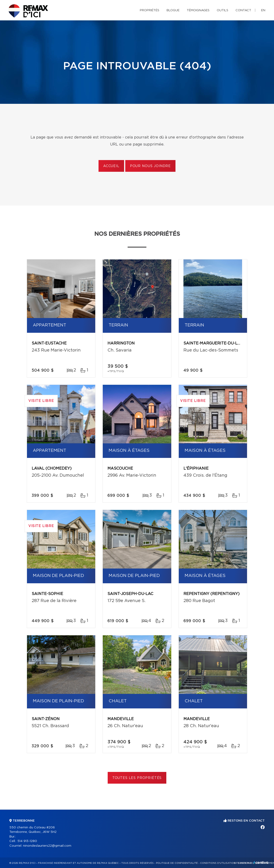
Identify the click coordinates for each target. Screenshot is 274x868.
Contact (243, 10)
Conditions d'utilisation (218, 863)
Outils (223, 10)
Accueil (111, 166)
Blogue (173, 10)
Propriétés (150, 10)
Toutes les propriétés (137, 778)
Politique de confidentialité (177, 863)
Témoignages (198, 10)
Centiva (261, 862)
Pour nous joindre (150, 166)
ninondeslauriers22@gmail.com (47, 846)
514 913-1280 (27, 841)
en (263, 10)
